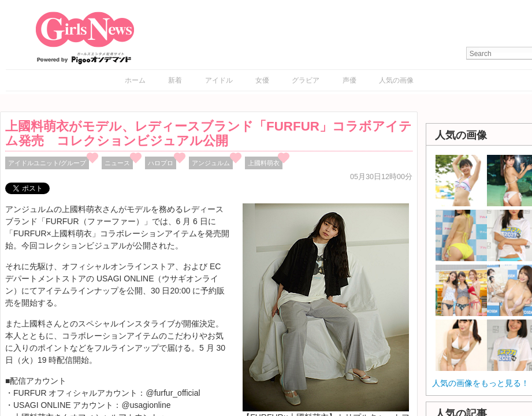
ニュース (117, 163)
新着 (175, 80)
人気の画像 (396, 80)
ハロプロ (161, 163)
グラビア (306, 80)
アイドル (219, 80)
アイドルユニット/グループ (47, 163)
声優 (349, 80)
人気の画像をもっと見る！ (481, 383)
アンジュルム (211, 163)
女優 (262, 80)
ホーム (135, 80)
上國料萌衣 (264, 163)
